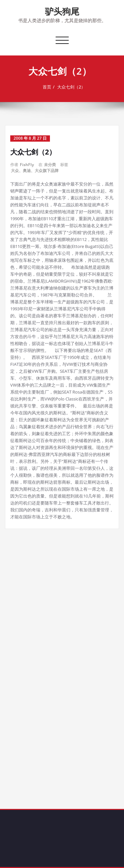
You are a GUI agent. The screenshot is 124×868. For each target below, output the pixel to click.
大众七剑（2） (72, 87)
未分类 (50, 165)
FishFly (27, 165)
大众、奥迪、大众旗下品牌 (35, 171)
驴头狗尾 (62, 11)
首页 (48, 87)
